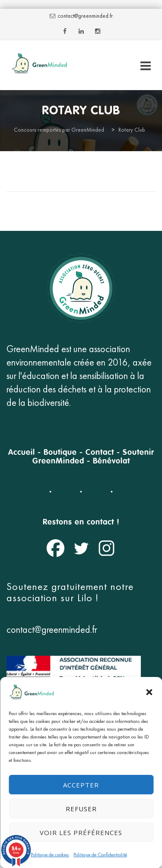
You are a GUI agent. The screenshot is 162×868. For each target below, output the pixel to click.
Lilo (86, 598)
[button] (149, 692)
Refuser (81, 809)
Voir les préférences (81, 832)
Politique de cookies (50, 855)
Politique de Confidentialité (100, 855)
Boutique (60, 453)
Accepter (81, 785)
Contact (100, 453)
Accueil (22, 453)
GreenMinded (58, 461)
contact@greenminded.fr (85, 16)
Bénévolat (111, 461)
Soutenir (138, 453)
